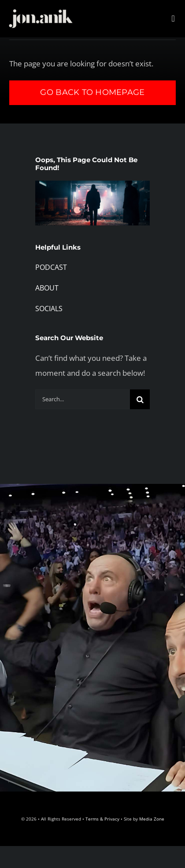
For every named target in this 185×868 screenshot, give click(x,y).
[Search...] (83, 399)
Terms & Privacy (102, 819)
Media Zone (152, 819)
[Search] (140, 399)
